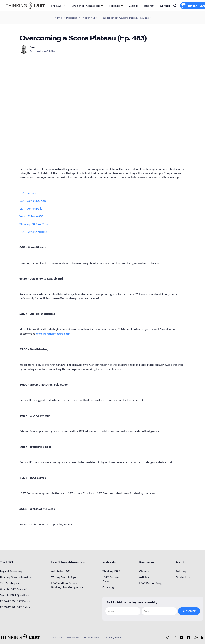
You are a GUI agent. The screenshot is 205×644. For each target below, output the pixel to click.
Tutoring (149, 6)
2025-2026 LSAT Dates (15, 607)
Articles (144, 577)
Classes (134, 6)
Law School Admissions (86, 6)
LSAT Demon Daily (31, 208)
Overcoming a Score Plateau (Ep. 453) (127, 18)
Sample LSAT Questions (15, 595)
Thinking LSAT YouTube (34, 224)
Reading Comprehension (15, 577)
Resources (147, 562)
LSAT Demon (27, 193)
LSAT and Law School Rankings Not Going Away (67, 585)
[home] (25, 6)
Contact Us (183, 577)
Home (58, 18)
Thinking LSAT (90, 18)
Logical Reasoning (11, 571)
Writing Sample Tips (64, 577)
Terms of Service (93, 637)
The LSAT (57, 6)
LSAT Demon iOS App (33, 201)
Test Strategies (9, 583)
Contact (165, 6)
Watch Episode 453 (31, 216)
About (180, 562)
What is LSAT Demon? (14, 589)
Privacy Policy (114, 637)
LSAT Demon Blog (150, 583)
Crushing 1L (110, 587)
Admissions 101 (61, 571)
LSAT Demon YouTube (33, 232)
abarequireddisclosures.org (53, 333)
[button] (58, 6)
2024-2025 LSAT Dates (15, 601)
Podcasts (114, 6)
